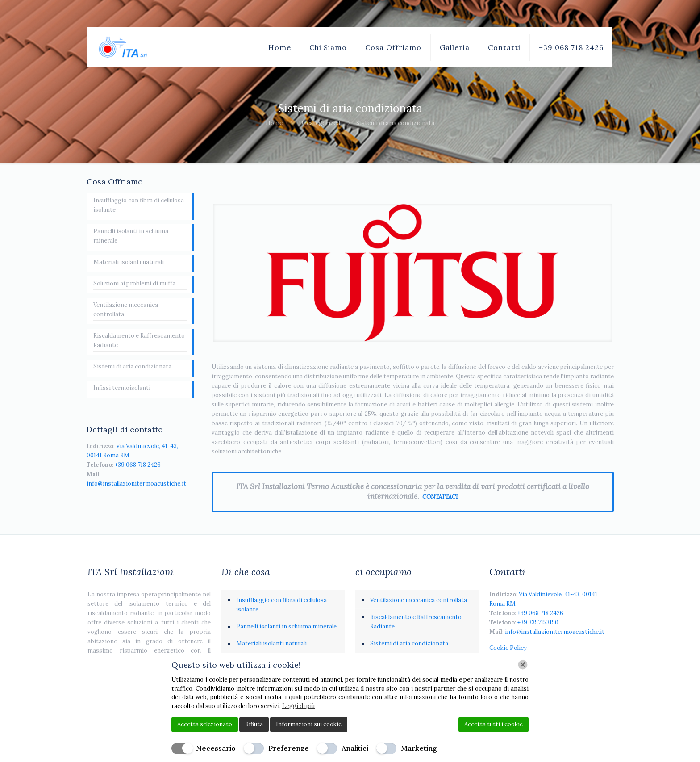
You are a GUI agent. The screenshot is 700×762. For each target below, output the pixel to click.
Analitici (355, 748)
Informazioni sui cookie (309, 724)
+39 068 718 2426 (138, 465)
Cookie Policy (508, 648)
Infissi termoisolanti (122, 388)
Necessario (216, 748)
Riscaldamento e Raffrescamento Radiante (139, 340)
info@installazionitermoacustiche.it (136, 484)
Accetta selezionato (205, 724)
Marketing (419, 748)
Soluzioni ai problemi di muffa (134, 283)
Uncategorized (319, 123)
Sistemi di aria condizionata (132, 366)
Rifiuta (254, 724)
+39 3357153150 (538, 622)
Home (274, 123)
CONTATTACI (440, 497)
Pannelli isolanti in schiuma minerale (131, 236)
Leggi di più (298, 706)
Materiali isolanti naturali (129, 262)
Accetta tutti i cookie (494, 724)
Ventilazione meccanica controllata (126, 310)
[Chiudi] (523, 665)
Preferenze (289, 748)
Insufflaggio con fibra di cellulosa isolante (139, 205)
